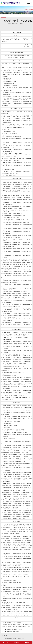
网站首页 (5, 643)
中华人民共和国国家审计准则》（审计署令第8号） (13, 638)
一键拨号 (16, 643)
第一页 (4, 636)
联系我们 (27, 643)
